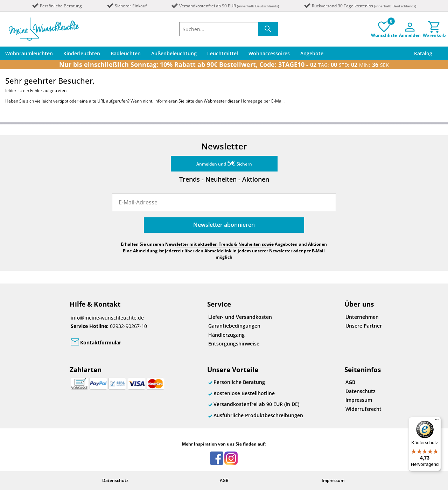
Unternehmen (362, 317)
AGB (350, 382)
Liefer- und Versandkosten (240, 317)
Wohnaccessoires (269, 53)
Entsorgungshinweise (234, 344)
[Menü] (437, 421)
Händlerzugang (226, 335)
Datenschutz (360, 391)
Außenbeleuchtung (174, 53)
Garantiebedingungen (234, 326)
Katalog (423, 53)
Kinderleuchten (82, 53)
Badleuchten (126, 53)
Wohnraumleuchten (29, 53)
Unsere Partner (364, 326)
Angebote (312, 53)
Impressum (359, 400)
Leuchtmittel (223, 53)
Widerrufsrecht (363, 409)
